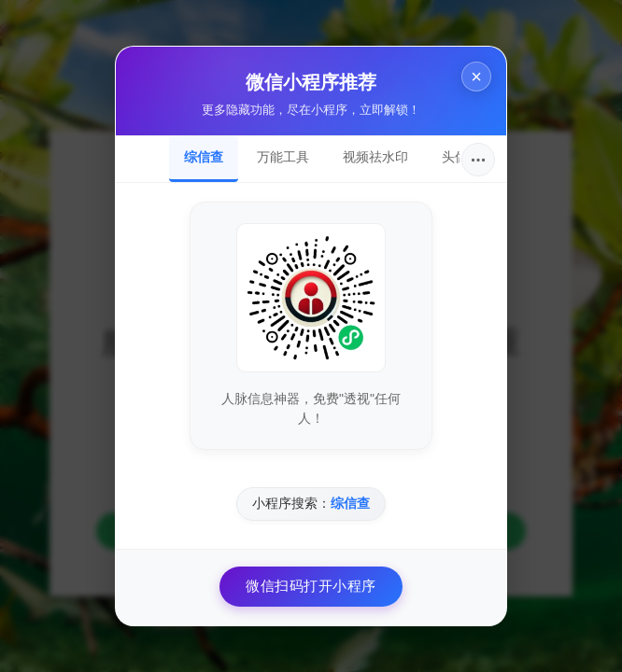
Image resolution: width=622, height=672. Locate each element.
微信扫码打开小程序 (311, 586)
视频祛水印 (375, 157)
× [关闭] (476, 77)
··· (479, 160)
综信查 (204, 157)
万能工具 (283, 157)
